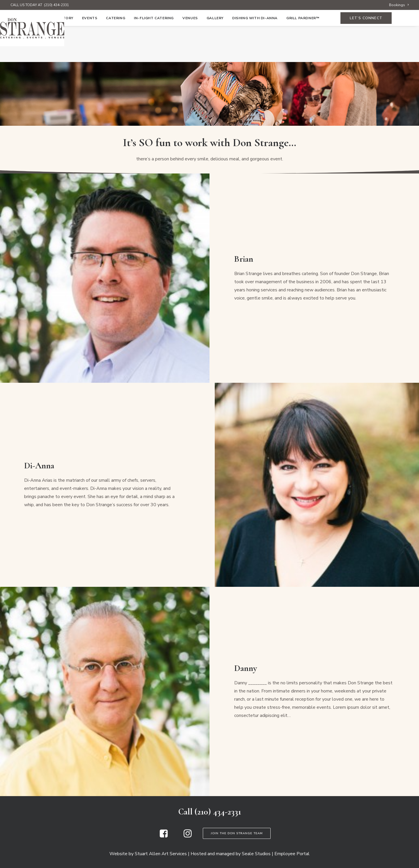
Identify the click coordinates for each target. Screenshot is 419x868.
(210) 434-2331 (56, 5)
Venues (190, 54)
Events (90, 54)
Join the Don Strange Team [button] (237, 833)
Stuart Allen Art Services (161, 854)
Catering (116, 54)
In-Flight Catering (154, 54)
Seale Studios (256, 854)
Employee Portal (292, 854)
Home (37, 54)
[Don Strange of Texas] (209, 28)
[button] (164, 836)
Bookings (399, 5)
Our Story (62, 54)
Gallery (215, 54)
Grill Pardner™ (303, 54)
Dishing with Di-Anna (255, 54)
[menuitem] (399, 5)
